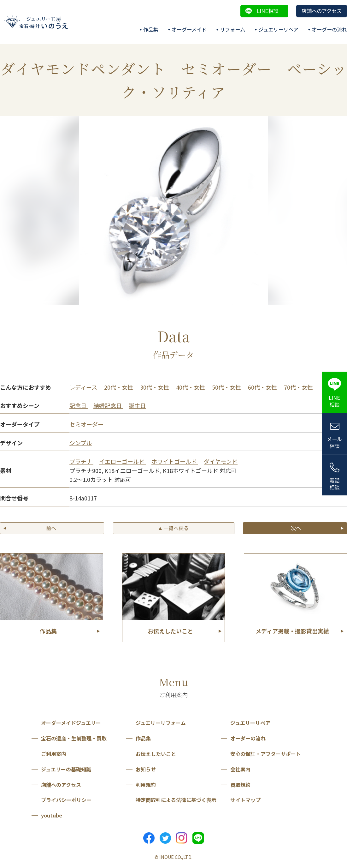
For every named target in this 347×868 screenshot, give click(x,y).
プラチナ (81, 461)
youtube (52, 815)
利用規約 (146, 785)
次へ (296, 528)
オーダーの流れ (329, 29)
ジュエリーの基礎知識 (66, 769)
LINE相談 (268, 11)
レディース (84, 387)
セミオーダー (86, 424)
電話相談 (334, 484)
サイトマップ (245, 800)
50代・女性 (227, 387)
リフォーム (232, 29)
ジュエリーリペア (278, 29)
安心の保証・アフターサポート (266, 754)
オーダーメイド (189, 29)
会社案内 (240, 769)
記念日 (79, 405)
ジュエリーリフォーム (161, 723)
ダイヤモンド (221, 461)
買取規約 (240, 785)
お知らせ (146, 769)
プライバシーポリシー (66, 800)
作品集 (151, 29)
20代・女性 (119, 387)
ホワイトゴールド (175, 461)
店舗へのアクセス (322, 11)
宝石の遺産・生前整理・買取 (74, 738)
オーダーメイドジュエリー (71, 723)
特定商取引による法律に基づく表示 (176, 800)
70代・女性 (298, 387)
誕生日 (137, 405)
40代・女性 (191, 387)
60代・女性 (263, 387)
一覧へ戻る (173, 528)
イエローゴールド (122, 461)
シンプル (81, 443)
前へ (51, 528)
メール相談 (334, 443)
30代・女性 (155, 387)
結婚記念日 (108, 405)
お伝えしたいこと (156, 754)
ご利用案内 (54, 754)
